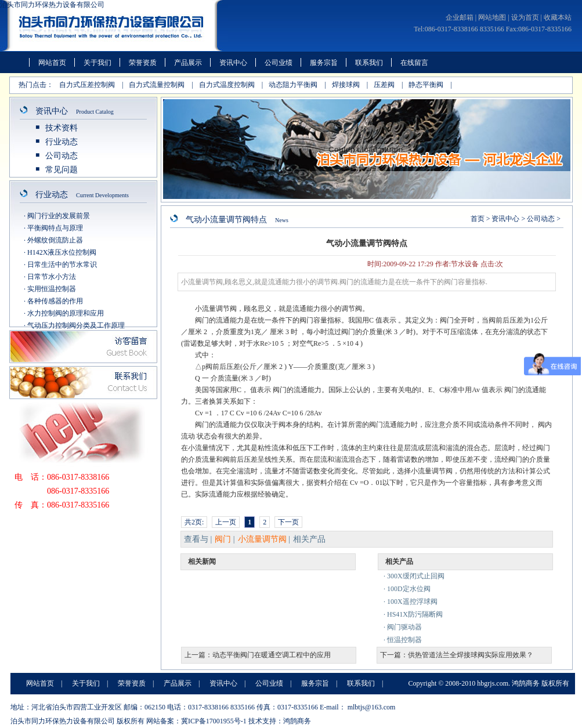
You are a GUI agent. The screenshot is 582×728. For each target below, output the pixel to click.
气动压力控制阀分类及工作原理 (76, 325)
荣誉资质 (143, 63)
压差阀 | (388, 85)
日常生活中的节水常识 (62, 265)
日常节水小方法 (52, 277)
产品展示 (188, 63)
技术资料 (62, 128)
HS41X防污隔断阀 (415, 614)
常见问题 (62, 170)
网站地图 (492, 17)
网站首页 (52, 63)
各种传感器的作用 (55, 301)
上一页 (226, 522)
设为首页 (525, 17)
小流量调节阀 (262, 539)
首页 (478, 219)
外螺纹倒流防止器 (55, 240)
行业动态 (62, 142)
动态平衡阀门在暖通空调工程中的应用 (272, 655)
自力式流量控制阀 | (161, 85)
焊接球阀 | (350, 85)
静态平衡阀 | (430, 85)
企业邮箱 (460, 17)
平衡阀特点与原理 (55, 228)
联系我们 (369, 63)
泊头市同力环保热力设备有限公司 (52, 5)
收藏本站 (558, 17)
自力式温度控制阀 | (231, 85)
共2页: (194, 522)
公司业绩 (279, 63)
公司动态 (62, 156)
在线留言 (414, 63)
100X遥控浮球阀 (412, 602)
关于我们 (97, 63)
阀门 (223, 539)
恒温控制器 (404, 640)
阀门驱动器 (404, 627)
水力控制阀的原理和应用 (66, 313)
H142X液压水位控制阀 (62, 252)
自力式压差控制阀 (87, 85)
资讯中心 (233, 63)
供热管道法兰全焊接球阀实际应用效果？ (471, 655)
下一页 (288, 522)
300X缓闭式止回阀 (416, 576)
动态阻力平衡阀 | (297, 85)
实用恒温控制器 (52, 289)
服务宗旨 (324, 63)
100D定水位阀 (409, 589)
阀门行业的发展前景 (59, 216)
